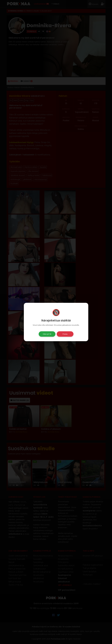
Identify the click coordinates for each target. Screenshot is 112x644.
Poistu (65, 334)
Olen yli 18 (47, 334)
